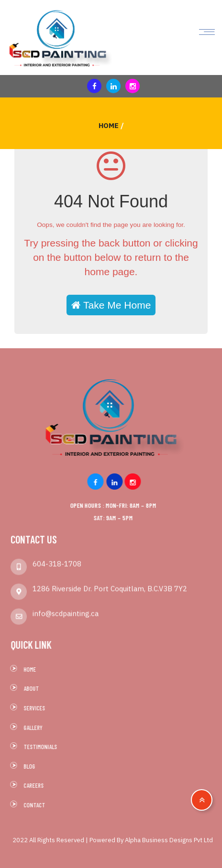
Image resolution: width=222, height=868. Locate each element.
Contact (37, 805)
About (34, 688)
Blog (32, 766)
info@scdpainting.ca (66, 611)
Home (109, 125)
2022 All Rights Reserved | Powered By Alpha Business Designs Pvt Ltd (113, 840)
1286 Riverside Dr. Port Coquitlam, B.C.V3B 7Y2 (110, 586)
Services (37, 708)
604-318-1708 (57, 561)
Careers (36, 785)
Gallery (36, 728)
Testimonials (43, 747)
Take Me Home (111, 305)
